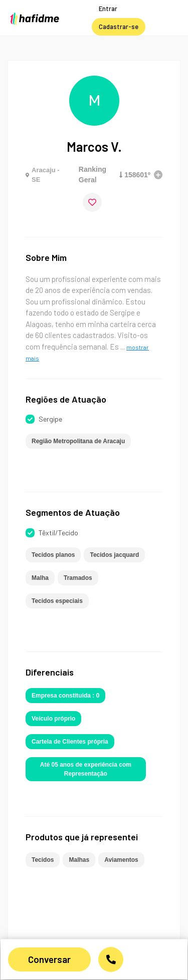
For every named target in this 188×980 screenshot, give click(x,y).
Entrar (108, 9)
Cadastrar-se (119, 27)
